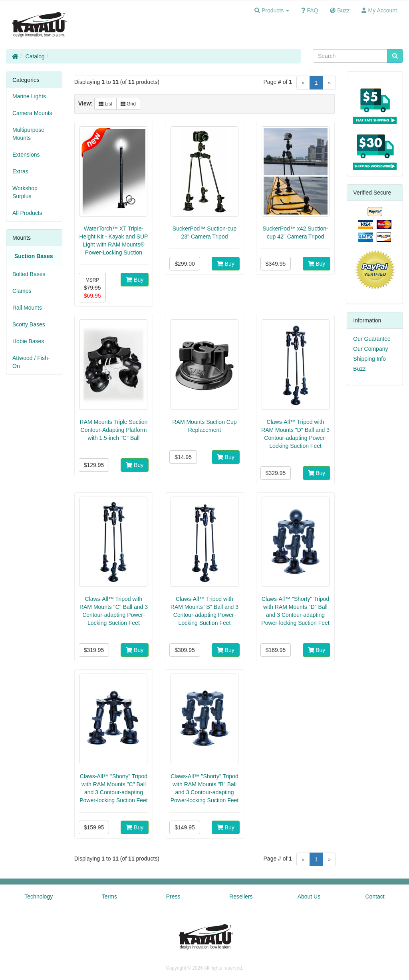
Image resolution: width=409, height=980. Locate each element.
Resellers (241, 897)
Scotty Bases (29, 324)
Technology (39, 897)
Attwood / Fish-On (31, 362)
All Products (27, 213)
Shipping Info (369, 359)
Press (173, 897)
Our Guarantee (372, 339)
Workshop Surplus (25, 192)
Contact (375, 897)
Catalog (35, 56)
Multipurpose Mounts (28, 134)
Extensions (26, 155)
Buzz (359, 369)
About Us (309, 897)
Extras (20, 171)
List (105, 104)
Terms (109, 897)
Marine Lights (29, 96)
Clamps (22, 291)
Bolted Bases (29, 274)
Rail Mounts (27, 308)
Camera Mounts (32, 113)
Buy (135, 280)
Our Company (370, 349)
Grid (128, 104)
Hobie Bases (28, 341)
